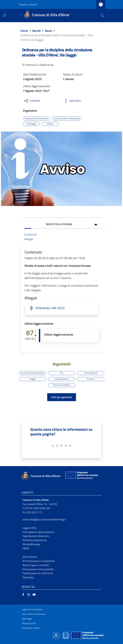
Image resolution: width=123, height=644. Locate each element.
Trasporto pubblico (62, 385)
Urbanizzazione (61, 379)
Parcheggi (31, 124)
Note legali (27, 619)
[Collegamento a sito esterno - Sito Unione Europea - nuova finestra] (81, 476)
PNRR (26, 548)
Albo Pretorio (30, 557)
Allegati (29, 239)
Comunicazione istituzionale (67, 118)
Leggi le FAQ (29, 528)
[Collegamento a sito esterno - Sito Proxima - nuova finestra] (56, 635)
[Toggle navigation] (4, 15)
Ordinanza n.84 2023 (50, 308)
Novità (36, 31)
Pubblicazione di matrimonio (38, 573)
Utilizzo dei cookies (31, 628)
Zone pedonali (91, 373)
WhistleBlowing (31, 544)
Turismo (91, 379)
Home (24, 31)
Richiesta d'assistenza (35, 540)
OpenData (28, 577)
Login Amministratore (32, 609)
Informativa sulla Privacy (34, 614)
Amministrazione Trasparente (39, 561)
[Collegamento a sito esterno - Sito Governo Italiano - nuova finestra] (66, 635)
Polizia (50, 124)
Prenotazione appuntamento (38, 532)
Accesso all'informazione (36, 118)
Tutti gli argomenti (62, 397)
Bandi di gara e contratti (36, 565)
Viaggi (32, 379)
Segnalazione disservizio (36, 536)
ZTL (62, 373)
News (48, 31)
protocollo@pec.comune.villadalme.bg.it (44, 519)
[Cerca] (102, 16)
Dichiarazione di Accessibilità (38, 569)
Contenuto (31, 234)
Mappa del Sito (29, 623)
